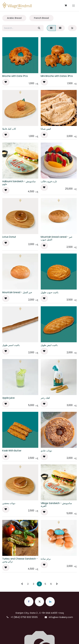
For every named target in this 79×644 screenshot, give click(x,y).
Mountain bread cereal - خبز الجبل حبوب (57, 238)
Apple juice (8, 398)
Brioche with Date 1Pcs (15, 76)
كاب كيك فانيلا (9, 129)
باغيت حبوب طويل (50, 292)
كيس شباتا (46, 129)
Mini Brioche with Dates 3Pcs (57, 76)
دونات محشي (9, 503)
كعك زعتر (45, 398)
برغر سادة (46, 559)
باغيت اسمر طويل (11, 345)
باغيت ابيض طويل (49, 345)
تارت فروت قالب (49, 181)
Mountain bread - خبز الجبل (17, 292)
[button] (6, 82)
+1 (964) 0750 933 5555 (24, 617)
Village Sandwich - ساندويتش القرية (56, 505)
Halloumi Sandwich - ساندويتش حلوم (19, 183)
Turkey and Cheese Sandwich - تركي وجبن (20, 560)
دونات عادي (46, 451)
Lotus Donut (9, 237)
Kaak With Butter (12, 451)
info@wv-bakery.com (61, 617)
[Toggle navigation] (74, 6)
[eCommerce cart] (66, 5)
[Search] (39, 28)
